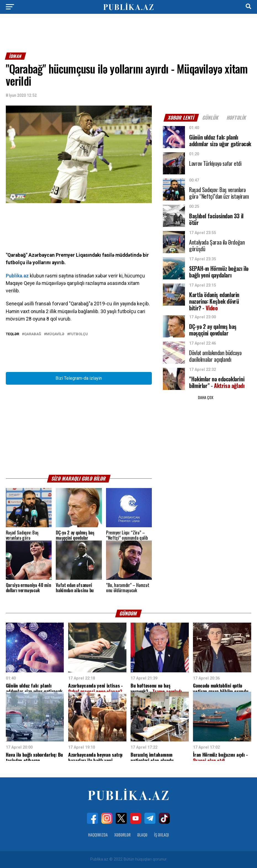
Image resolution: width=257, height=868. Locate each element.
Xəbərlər (122, 835)
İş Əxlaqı (161, 835)
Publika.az (17, 276)
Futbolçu (79, 334)
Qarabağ (33, 334)
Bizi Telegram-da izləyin (79, 378)
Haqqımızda (98, 835)
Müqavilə (55, 334)
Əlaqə (142, 835)
